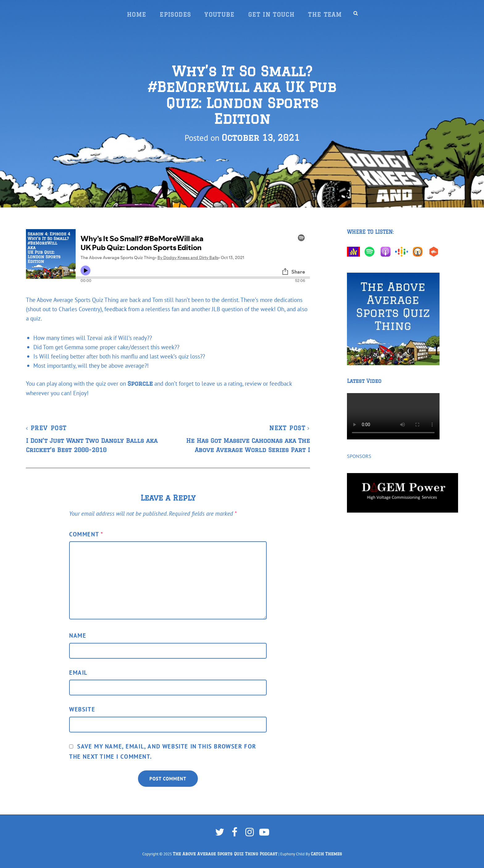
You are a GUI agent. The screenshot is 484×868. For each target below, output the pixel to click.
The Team (325, 15)
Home (136, 15)
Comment (86, 534)
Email (78, 672)
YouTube (219, 15)
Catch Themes (326, 854)
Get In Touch (271, 15)
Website (82, 709)
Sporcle (140, 384)
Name (78, 635)
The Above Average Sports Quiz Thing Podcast (225, 854)
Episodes (175, 15)
